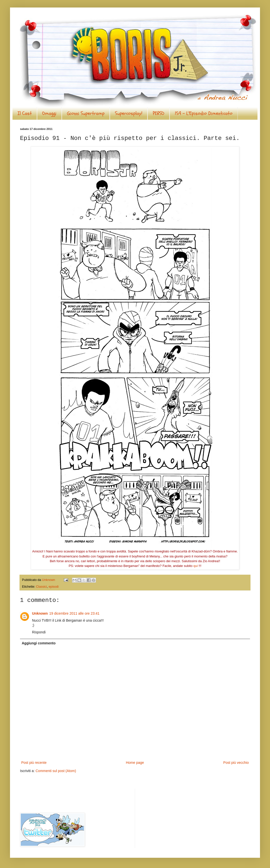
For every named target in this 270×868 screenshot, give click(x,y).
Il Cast (25, 113)
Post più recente (34, 763)
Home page (135, 763)
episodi (53, 587)
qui (196, 566)
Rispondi (39, 632)
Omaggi (49, 113)
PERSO (158, 113)
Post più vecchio (236, 763)
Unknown (40, 613)
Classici (41, 587)
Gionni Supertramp (86, 113)
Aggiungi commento (39, 643)
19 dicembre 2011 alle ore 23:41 (74, 613)
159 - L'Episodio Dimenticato (204, 113)
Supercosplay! (129, 113)
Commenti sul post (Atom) (56, 771)
